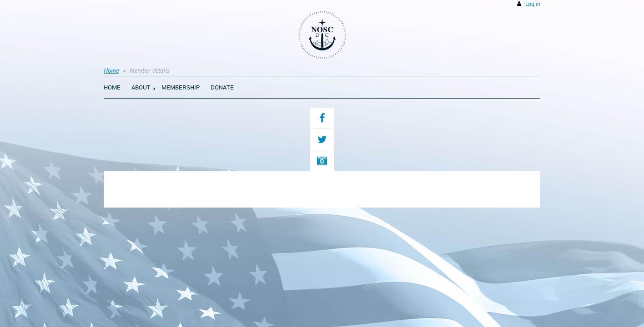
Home (111, 70)
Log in (533, 4)
